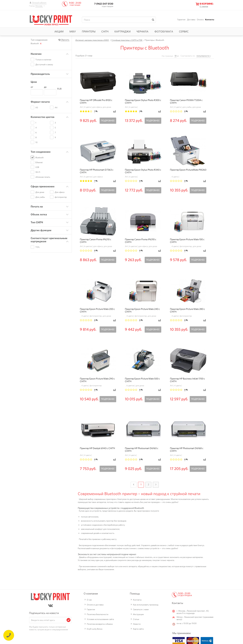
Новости (137, 624)
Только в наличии (43, 60)
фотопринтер (61, 197)
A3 (37, 108)
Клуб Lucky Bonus (95, 629)
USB (37, 167)
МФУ (73, 31)
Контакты (210, 20)
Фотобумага (164, 31)
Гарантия (181, 20)
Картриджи (123, 31)
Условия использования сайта (100, 619)
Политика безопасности (98, 614)
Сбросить (65, 40)
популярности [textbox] (203, 56)
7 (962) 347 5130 (104, 4)
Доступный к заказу (44, 64)
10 (36, 142)
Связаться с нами (141, 609)
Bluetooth (40, 158)
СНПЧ (105, 31)
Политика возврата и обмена (100, 624)
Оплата (200, 20)
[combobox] (204, 56)
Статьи (136, 619)
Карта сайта (138, 629)
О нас (89, 600)
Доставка (191, 20)
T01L (38, 247)
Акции (59, 31)
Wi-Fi (38, 172)
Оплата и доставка (95, 605)
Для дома (40, 192)
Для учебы (40, 197)
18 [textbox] (175, 56)
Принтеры (89, 31)
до (45, 87)
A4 (56, 108)
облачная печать (43, 177)
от (32, 87)
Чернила (142, 31)
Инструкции (138, 614)
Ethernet (39, 162)
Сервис (184, 31)
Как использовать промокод (146, 605)
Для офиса (60, 192)
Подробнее (108, 121)
